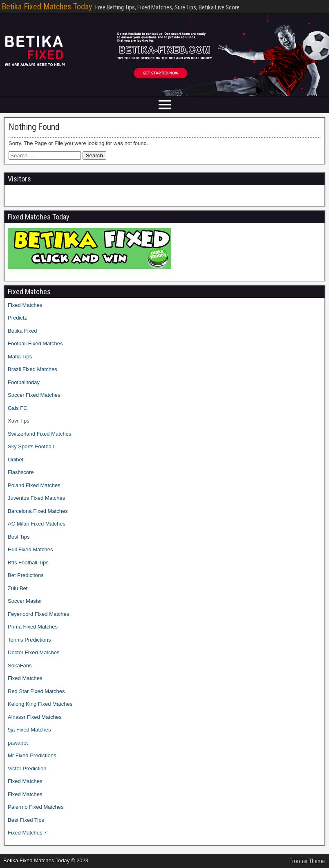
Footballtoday (24, 382)
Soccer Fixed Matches (34, 395)
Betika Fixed (22, 331)
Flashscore (21, 472)
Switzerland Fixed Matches (39, 434)
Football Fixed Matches (35, 343)
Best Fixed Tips (26, 820)
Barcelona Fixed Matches (38, 511)
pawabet (18, 743)
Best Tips (19, 537)
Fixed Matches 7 (27, 833)
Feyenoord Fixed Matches (38, 614)
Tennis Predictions (29, 640)
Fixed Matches (25, 305)
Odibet (16, 460)
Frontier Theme (307, 861)
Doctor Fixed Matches (34, 652)
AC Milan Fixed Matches (37, 524)
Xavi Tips (19, 421)
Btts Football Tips (28, 563)
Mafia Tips (20, 357)
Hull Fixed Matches (30, 549)
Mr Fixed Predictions (32, 755)
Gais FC (18, 408)
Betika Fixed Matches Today (47, 7)
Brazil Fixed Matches (32, 369)
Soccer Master (25, 601)
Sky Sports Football (31, 446)
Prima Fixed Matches (33, 627)
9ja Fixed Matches (29, 730)
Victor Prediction (27, 768)
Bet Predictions (26, 575)
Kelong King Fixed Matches (40, 704)
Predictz (17, 318)
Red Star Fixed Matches (36, 691)
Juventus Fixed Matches (36, 498)
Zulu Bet (18, 588)
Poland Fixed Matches (34, 485)
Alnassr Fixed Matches (35, 717)
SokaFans (20, 666)
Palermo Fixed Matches (36, 807)
